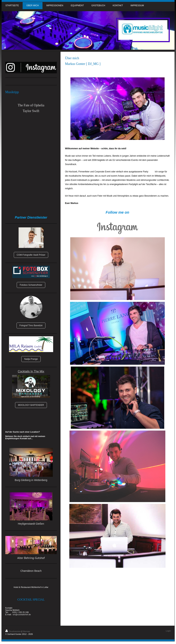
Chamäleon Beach (31, 571)
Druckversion (13, 631)
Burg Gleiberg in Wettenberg (31, 480)
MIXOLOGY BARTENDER (31, 405)
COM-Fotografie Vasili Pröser (31, 255)
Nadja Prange (31, 359)
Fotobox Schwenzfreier (31, 285)
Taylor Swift (31, 111)
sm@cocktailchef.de (22, 614)
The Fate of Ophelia (31, 105)
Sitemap (26, 631)
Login (168, 631)
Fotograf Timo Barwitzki (31, 325)
